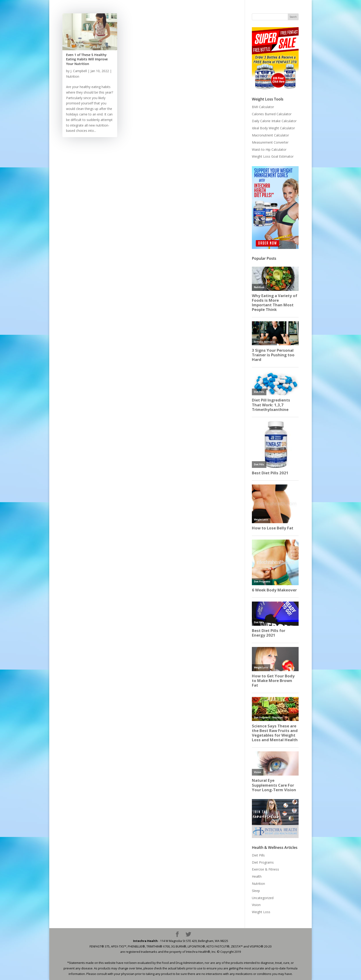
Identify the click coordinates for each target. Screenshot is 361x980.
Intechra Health (145, 941)
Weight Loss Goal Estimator (273, 156)
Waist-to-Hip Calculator (269, 149)
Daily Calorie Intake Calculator (274, 121)
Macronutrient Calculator (270, 135)
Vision (256, 905)
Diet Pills (258, 855)
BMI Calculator (263, 107)
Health (257, 876)
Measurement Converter (270, 142)
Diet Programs (263, 862)
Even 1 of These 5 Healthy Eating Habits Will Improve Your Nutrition (87, 59)
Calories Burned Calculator (272, 114)
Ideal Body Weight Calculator (273, 128)
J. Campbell (79, 71)
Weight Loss (261, 912)
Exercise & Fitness (265, 869)
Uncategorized (263, 898)
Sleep (256, 891)
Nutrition (73, 76)
